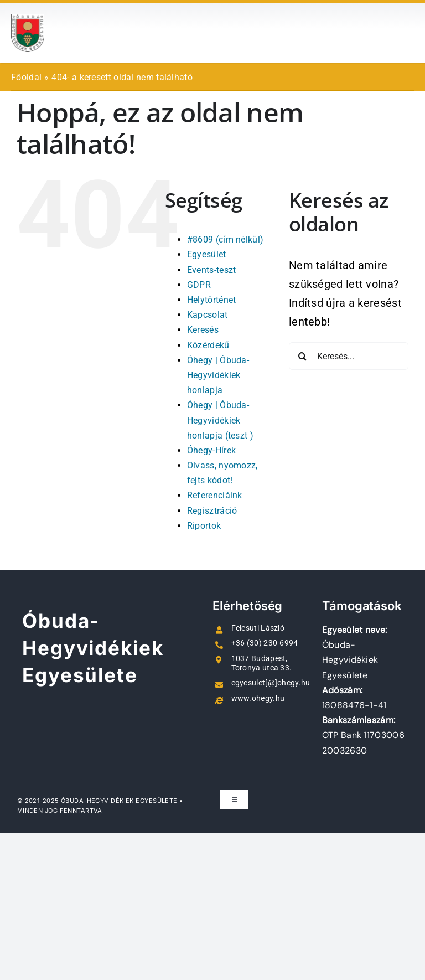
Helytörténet (212, 300)
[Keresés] (303, 356)
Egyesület (207, 254)
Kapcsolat (208, 315)
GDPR (199, 285)
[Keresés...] (349, 356)
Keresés (203, 330)
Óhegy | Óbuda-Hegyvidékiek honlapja (218, 375)
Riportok (204, 526)
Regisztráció (212, 511)
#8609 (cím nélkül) (225, 239)
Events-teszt (212, 270)
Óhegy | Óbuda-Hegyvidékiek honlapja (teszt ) (220, 420)
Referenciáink (215, 495)
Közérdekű (208, 345)
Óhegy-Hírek (211, 450)
